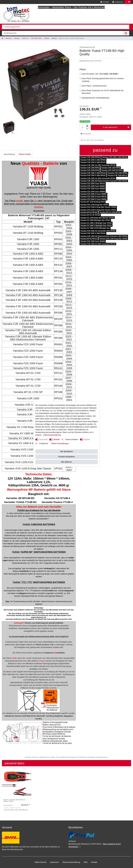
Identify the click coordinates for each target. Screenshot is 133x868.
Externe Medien (72, 439)
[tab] (9, 154)
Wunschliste (86, 134)
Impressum (54, 862)
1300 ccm (25, 38)
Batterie (54, 38)
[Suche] (126, 33)
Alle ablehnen (66, 462)
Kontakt (94, 862)
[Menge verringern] (87, 129)
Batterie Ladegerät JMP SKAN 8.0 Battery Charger (14, 800)
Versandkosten (99, 140)
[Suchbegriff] (62, 33)
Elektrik (47, 38)
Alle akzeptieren (67, 451)
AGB (85, 862)
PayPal (87, 439)
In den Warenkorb (116, 127)
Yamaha (16, 38)
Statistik (56, 439)
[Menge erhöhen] (87, 126)
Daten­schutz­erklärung (71, 862)
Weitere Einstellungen (60, 443)
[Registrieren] (118, 2)
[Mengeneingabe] (83, 127)
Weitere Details (25, 154)
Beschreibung (9, 154)
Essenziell (43, 439)
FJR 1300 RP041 (36, 38)
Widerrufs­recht (40, 862)
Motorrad (8, 38)
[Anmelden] (105, 2)
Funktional (44, 443)
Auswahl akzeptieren (66, 457)
